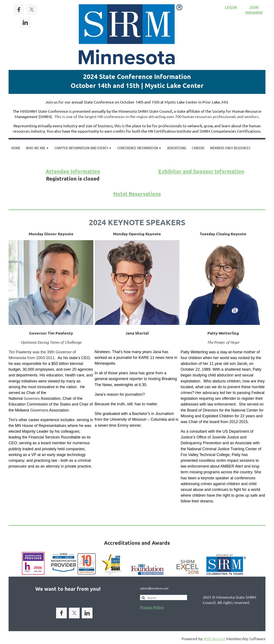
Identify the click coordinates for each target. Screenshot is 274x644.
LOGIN (231, 7)
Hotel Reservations (137, 194)
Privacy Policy (152, 607)
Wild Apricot (214, 639)
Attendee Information (73, 171)
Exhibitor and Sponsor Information (201, 171)
